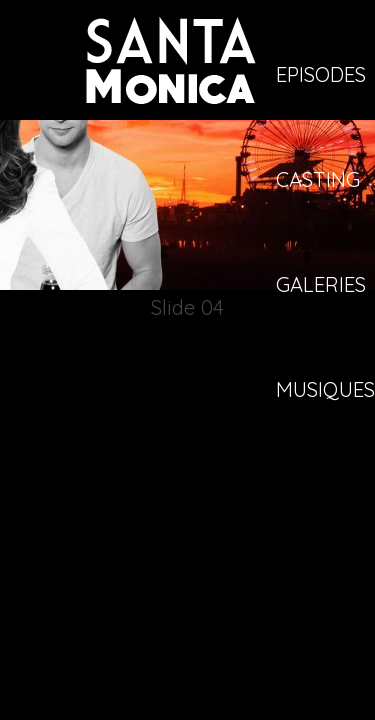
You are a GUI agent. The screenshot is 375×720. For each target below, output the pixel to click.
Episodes (321, 76)
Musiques (325, 391)
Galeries (321, 286)
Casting (318, 181)
